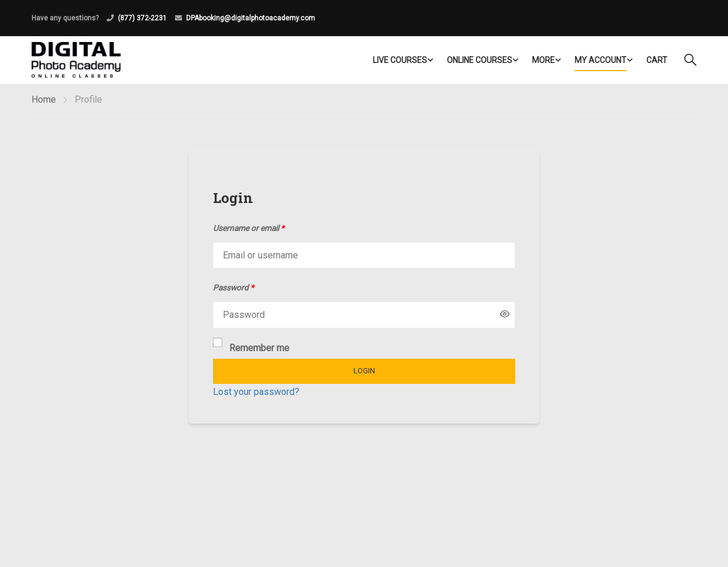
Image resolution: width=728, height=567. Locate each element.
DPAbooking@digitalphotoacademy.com (251, 18)
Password (233, 288)
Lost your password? (256, 392)
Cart (657, 60)
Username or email (249, 228)
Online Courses (480, 60)
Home (44, 99)
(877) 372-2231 (142, 18)
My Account (601, 60)
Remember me (251, 347)
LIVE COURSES (400, 60)
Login (364, 371)
